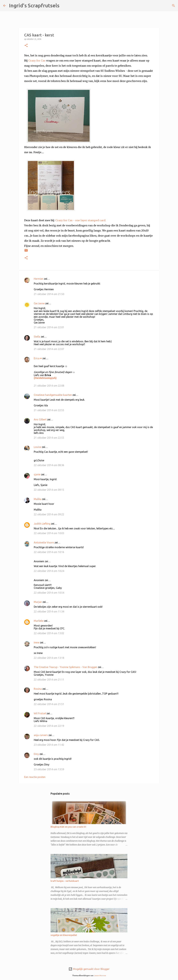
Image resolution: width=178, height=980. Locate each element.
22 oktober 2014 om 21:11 (49, 680)
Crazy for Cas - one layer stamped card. (81, 220)
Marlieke (39, 621)
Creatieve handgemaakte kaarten (53, 395)
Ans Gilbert (40, 419)
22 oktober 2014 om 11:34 (49, 611)
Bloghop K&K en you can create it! (68, 827)
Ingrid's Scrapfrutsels (34, 5)
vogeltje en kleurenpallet (64, 935)
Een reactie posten (35, 777)
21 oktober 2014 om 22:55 (49, 410)
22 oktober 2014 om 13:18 (49, 658)
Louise (38, 447)
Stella (37, 337)
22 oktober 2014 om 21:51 (49, 704)
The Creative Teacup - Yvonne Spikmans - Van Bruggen (66, 667)
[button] (26, 46)
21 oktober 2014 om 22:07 (49, 349)
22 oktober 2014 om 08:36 (49, 465)
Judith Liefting (42, 524)
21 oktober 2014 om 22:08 (49, 386)
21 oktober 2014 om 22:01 (49, 327)
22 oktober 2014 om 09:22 (49, 514)
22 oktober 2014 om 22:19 (49, 726)
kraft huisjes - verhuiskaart (65, 881)
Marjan (38, 602)
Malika (38, 499)
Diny (36, 754)
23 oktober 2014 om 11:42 (49, 745)
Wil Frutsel (40, 713)
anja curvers (41, 735)
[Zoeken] (64, 6)
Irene (37, 642)
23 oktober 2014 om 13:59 (49, 769)
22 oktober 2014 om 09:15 (49, 490)
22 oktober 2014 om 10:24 (49, 571)
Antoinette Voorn (44, 542)
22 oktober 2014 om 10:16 (49, 552)
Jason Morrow (100, 976)
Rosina (38, 689)
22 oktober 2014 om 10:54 (49, 593)
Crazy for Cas (37, 61)
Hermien (39, 279)
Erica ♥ (38, 358)
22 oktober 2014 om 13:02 (49, 633)
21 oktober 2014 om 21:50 (49, 294)
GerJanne (39, 303)
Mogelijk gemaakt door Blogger (89, 969)
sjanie (37, 474)
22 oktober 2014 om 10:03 (49, 533)
